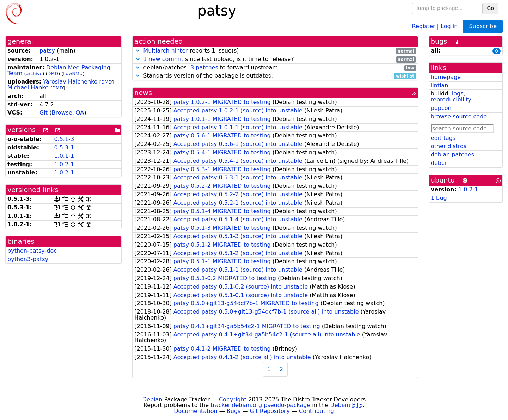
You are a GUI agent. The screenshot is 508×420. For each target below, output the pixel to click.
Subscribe (483, 26)
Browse (62, 113)
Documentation (195, 411)
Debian (152, 399)
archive (34, 73)
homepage (446, 77)
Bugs (234, 411)
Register (424, 26)
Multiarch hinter (166, 51)
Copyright (233, 399)
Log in (449, 26)
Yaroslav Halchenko (70, 82)
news (143, 93)
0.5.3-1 (64, 147)
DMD (53, 73)
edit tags (443, 138)
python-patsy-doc (32, 251)
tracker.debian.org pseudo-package (260, 405)
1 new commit (163, 59)
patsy (47, 51)
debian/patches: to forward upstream (275, 68)
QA (80, 113)
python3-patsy (28, 259)
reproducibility (451, 100)
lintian (440, 85)
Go (491, 8)
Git (44, 113)
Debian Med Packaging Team (59, 70)
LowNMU (73, 73)
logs (458, 94)
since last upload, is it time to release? (275, 59)
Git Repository (270, 411)
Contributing (317, 411)
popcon (441, 108)
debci (438, 163)
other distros (449, 146)
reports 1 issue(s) (275, 51)
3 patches (204, 67)
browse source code (459, 116)
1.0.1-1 (64, 156)
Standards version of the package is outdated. (275, 76)
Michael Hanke (28, 88)
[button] (138, 51)
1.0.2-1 (64, 164)
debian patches (452, 155)
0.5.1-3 (64, 139)
